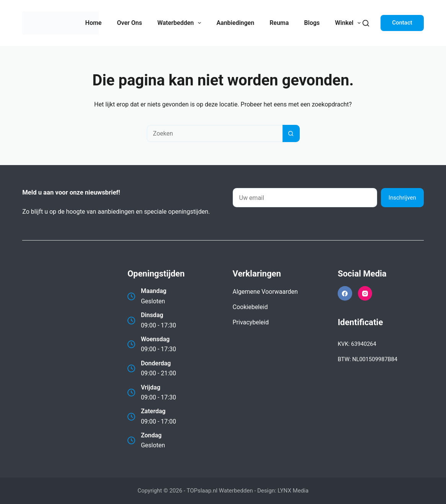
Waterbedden (181, 23)
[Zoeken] (366, 23)
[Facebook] (345, 293)
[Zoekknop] (291, 133)
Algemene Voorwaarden (265, 292)
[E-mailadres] (305, 198)
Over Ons (129, 23)
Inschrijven (402, 198)
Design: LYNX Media (283, 491)
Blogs (312, 23)
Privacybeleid (251, 322)
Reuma (279, 23)
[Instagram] (365, 293)
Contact (402, 23)
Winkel (349, 23)
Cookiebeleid (250, 307)
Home (94, 23)
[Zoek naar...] (215, 133)
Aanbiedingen (235, 23)
